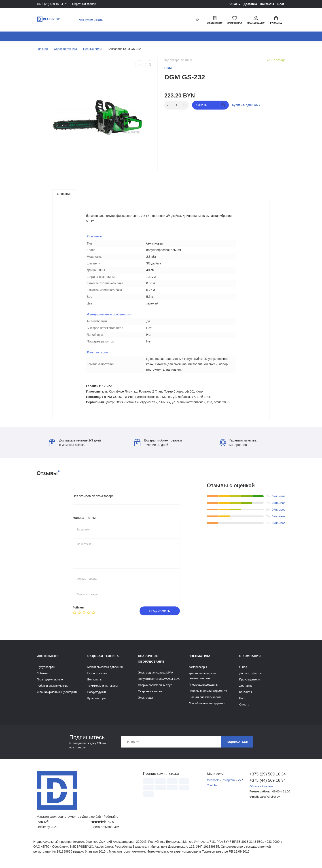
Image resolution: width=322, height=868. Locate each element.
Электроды (145, 700)
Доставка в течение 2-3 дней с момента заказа (75, 445)
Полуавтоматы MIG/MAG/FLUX (159, 681)
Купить (210, 105)
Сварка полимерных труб (155, 687)
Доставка (250, 4)
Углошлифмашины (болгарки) (57, 694)
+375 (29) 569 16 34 (50, 4)
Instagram (228, 782)
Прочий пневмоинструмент (207, 706)
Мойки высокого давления (105, 669)
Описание (64, 194)
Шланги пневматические (205, 700)
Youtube (212, 788)
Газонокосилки (97, 676)
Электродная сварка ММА (156, 675)
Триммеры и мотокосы (102, 688)
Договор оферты (250, 676)
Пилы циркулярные (50, 682)
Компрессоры (198, 669)
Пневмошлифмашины (203, 687)
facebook (213, 782)
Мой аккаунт (256, 20)
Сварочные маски (150, 694)
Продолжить (160, 613)
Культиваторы (97, 701)
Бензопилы (95, 682)
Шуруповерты (46, 669)
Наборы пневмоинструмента (208, 693)
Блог (281, 4)
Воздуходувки (96, 694)
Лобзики (42, 676)
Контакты (267, 4)
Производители (250, 682)
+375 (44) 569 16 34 (267, 783)
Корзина (276, 20)
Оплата (244, 707)
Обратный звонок (84, 4)
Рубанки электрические (53, 688)
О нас (233, 4)
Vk (239, 782)
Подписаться (237, 744)
